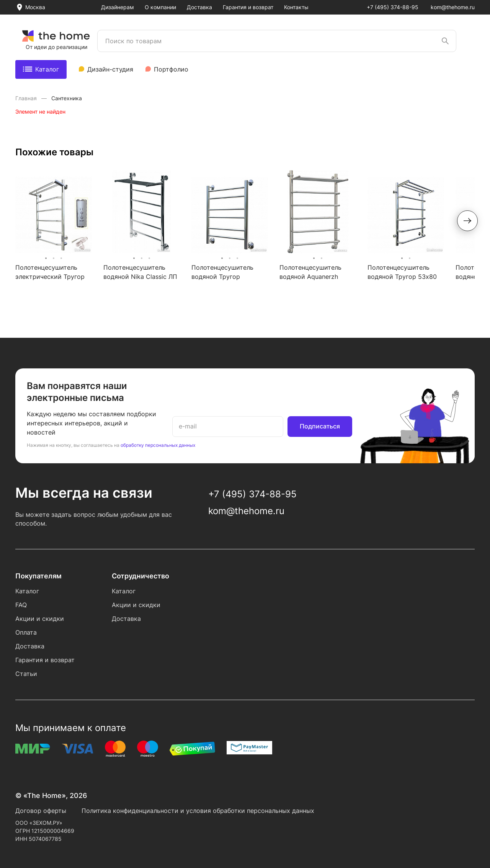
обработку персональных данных (158, 445)
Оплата (26, 632)
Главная (27, 98)
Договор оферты (41, 811)
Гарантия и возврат (248, 7)
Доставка (199, 7)
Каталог (41, 69)
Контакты (296, 7)
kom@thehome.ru (453, 7)
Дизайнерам (118, 7)
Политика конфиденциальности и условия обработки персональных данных (198, 811)
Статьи (26, 674)
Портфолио (171, 69)
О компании (160, 7)
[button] (467, 221)
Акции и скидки (40, 619)
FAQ (21, 605)
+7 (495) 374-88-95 (393, 7)
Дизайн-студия (110, 69)
